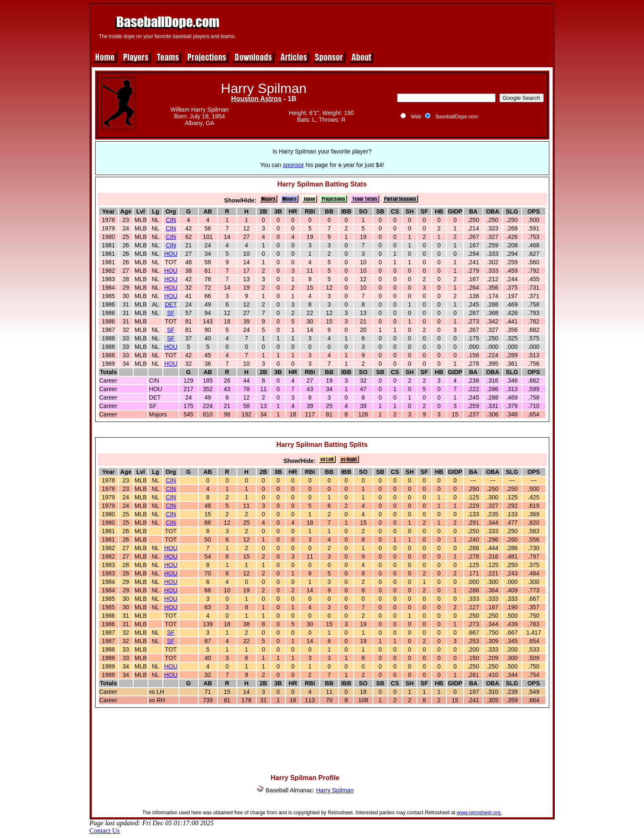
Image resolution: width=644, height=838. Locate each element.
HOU (171, 254)
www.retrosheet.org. (479, 813)
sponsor (293, 165)
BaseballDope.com (457, 117)
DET (171, 304)
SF (171, 313)
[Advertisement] (397, 26)
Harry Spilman (335, 790)
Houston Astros (256, 99)
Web (416, 117)
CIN (171, 220)
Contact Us (105, 831)
